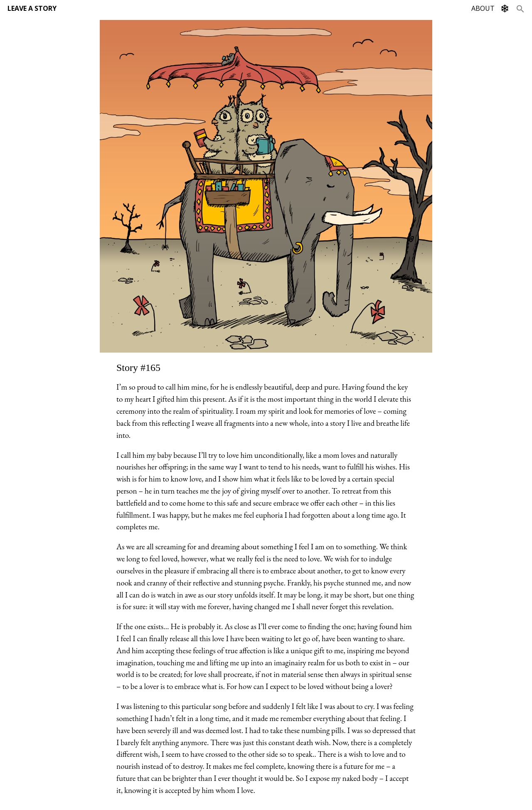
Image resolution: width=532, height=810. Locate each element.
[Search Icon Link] (520, 8)
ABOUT (483, 8)
